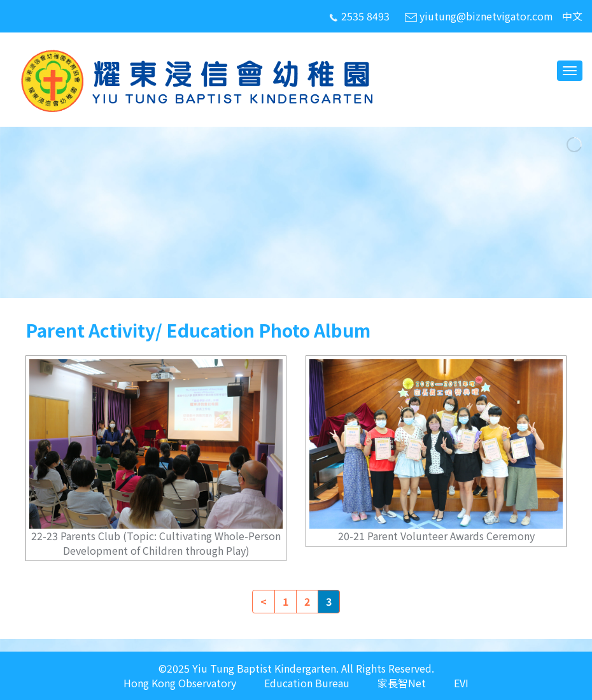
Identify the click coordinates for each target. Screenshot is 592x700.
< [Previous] (264, 601)
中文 (572, 16)
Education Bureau (307, 683)
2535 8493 (359, 16)
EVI (461, 683)
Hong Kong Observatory (180, 683)
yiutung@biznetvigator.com (479, 16)
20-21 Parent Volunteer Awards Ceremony (436, 536)
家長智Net (402, 683)
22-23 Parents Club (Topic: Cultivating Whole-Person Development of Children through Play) (156, 543)
